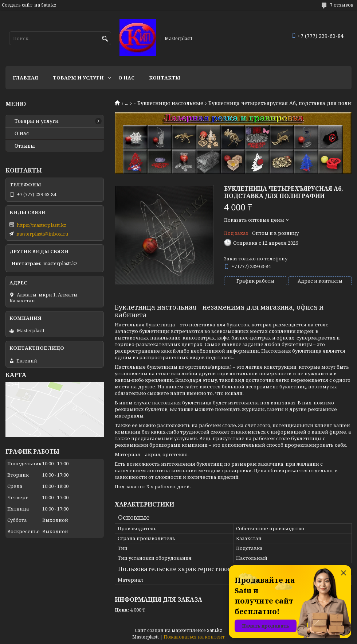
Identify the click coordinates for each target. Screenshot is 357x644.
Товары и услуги (78, 78)
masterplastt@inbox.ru (42, 234)
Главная (25, 78)
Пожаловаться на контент (194, 637)
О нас (126, 78)
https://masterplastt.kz (42, 225)
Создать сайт (17, 5)
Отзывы (25, 146)
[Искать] (105, 39)
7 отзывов (342, 5)
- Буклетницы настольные (168, 103)
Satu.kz (215, 630)
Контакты (165, 78)
